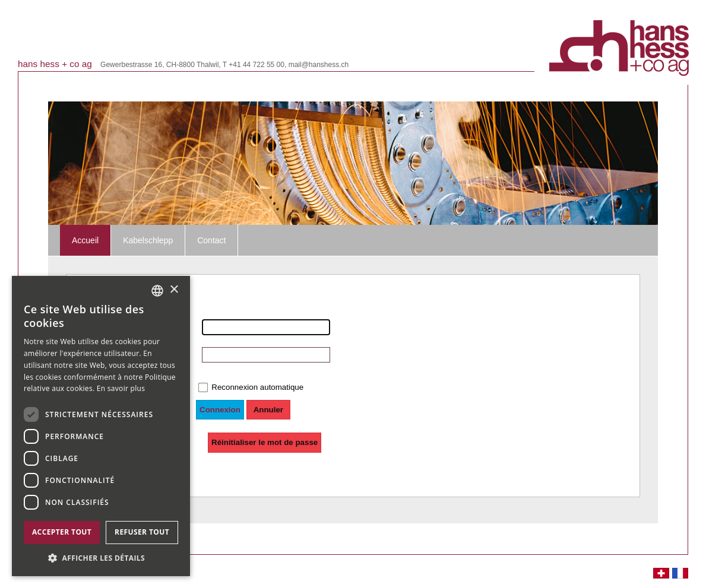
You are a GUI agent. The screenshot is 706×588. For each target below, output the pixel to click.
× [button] (174, 290)
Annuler (268, 410)
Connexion (220, 410)
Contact (211, 240)
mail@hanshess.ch (319, 65)
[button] (101, 558)
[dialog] (101, 426)
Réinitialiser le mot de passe (265, 442)
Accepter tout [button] (62, 532)
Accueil (85, 240)
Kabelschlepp (148, 240)
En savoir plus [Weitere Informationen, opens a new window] (121, 388)
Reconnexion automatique (257, 387)
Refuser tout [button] (142, 532)
